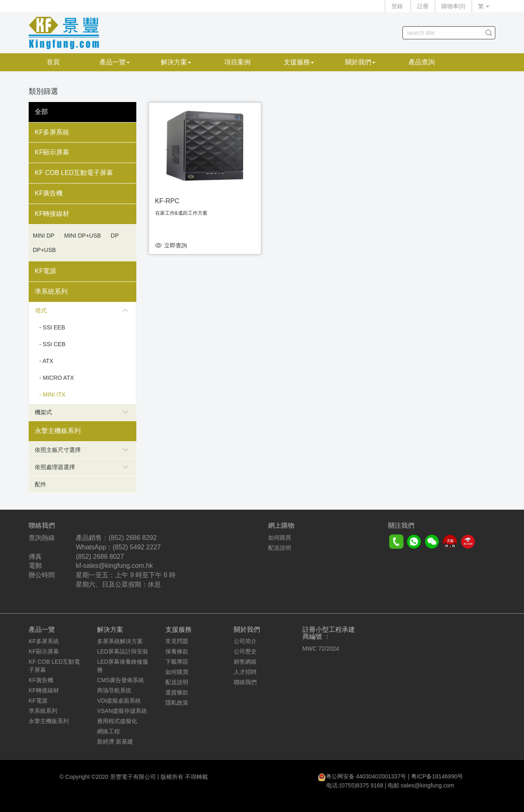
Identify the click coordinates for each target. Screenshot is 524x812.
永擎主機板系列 (58, 431)
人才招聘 (245, 672)
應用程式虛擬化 (117, 721)
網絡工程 (108, 731)
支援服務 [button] (299, 62)
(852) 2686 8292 (132, 538)
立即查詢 (176, 245)
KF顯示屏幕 (52, 152)
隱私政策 (177, 703)
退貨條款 (177, 692)
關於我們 (247, 629)
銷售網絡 (245, 662)
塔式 (81, 311)
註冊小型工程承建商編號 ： (329, 633)
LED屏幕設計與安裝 (123, 651)
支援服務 (178, 629)
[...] (443, 33)
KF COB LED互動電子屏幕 (74, 173)
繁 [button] (484, 6)
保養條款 (177, 651)
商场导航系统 (114, 690)
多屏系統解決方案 (120, 641)
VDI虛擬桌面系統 (119, 701)
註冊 (423, 6)
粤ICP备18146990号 (437, 776)
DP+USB (44, 250)
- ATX (46, 361)
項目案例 (237, 62)
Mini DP (44, 236)
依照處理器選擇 (81, 467)
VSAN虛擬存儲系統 (122, 711)
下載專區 (177, 662)
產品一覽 (42, 629)
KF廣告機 (49, 193)
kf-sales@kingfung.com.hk (114, 566)
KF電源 (45, 271)
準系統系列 (51, 291)
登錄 (397, 6)
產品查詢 (422, 62)
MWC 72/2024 (321, 649)
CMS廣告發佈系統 (121, 680)
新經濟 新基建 (115, 742)
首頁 (53, 62)
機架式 (81, 412)
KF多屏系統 (52, 132)
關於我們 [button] (360, 62)
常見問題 (177, 641)
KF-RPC (167, 201)
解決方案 (110, 629)
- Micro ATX (57, 378)
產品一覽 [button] (115, 62)
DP (115, 236)
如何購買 (280, 538)
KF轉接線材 (52, 214)
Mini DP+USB (83, 236)
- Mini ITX (52, 395)
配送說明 (280, 548)
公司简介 (245, 641)
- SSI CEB (52, 344)
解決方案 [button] (176, 62)
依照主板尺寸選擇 (81, 450)
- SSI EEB (52, 327)
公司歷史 (245, 651)
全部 (41, 112)
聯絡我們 (245, 682)
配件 (41, 484)
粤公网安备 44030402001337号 (366, 776)
